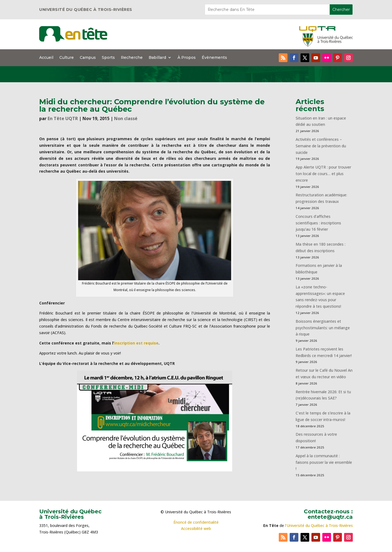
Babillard (157, 58)
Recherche (132, 58)
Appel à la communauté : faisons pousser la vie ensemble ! (324, 462)
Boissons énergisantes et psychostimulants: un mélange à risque (323, 328)
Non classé (126, 118)
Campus (88, 58)
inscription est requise (136, 343)
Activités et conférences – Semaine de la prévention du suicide (321, 146)
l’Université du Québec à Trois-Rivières (319, 525)
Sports (108, 58)
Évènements (214, 58)
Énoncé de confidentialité (196, 522)
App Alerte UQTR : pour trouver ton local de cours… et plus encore (323, 174)
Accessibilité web (196, 528)
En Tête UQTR (63, 118)
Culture (67, 58)
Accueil (46, 58)
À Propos (187, 58)
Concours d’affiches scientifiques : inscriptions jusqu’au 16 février (318, 223)
